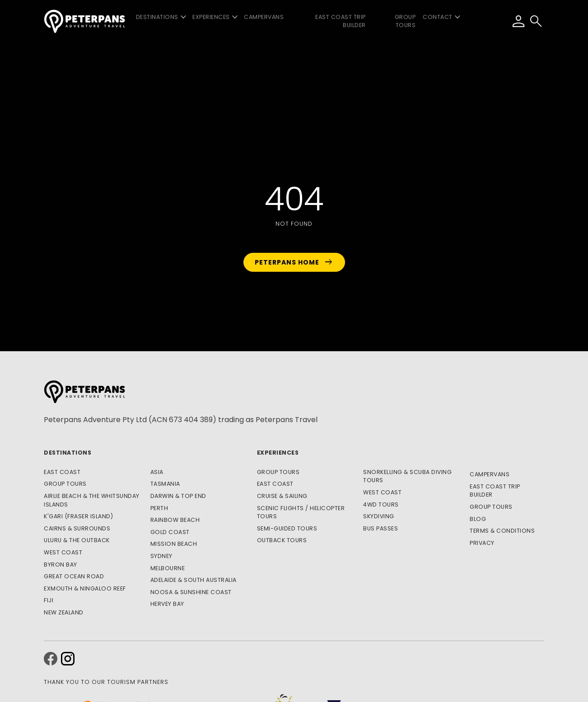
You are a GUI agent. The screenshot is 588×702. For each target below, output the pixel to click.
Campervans (264, 17)
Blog (478, 519)
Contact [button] (438, 17)
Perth (159, 508)
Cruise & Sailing (282, 496)
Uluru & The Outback (77, 540)
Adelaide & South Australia (194, 580)
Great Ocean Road (74, 576)
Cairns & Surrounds (77, 528)
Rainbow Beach (175, 520)
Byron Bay (61, 565)
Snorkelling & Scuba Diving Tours (407, 476)
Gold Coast (170, 532)
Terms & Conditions (502, 531)
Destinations (68, 453)
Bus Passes (380, 528)
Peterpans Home (294, 262)
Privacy (482, 543)
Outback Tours (282, 540)
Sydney (161, 556)
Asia (157, 472)
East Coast (62, 472)
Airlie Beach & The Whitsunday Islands (92, 500)
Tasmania (165, 484)
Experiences (278, 453)
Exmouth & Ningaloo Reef (85, 588)
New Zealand (64, 612)
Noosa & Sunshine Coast (191, 592)
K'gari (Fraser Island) (78, 516)
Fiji (49, 600)
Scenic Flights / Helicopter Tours (301, 512)
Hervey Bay (167, 604)
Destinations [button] (157, 17)
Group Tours (405, 21)
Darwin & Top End (178, 496)
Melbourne (168, 568)
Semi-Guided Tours (287, 528)
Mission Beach (174, 544)
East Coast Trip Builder (341, 21)
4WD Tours (381, 504)
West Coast (63, 552)
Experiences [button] (211, 17)
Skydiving (379, 516)
